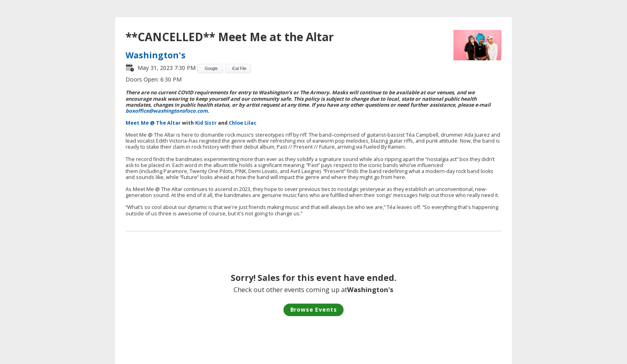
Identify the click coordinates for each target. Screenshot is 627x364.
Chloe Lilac (243, 123)
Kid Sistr (206, 123)
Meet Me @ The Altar (153, 123)
